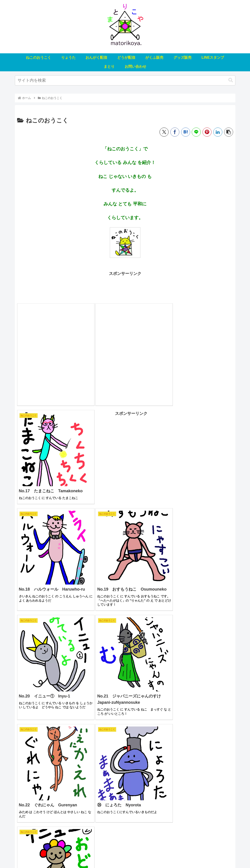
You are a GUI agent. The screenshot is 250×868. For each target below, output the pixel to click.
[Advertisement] (125, 288)
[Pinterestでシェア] (207, 132)
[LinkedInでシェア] (218, 132)
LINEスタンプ (171, 854)
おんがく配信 (85, 854)
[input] (125, 80)
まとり (190, 854)
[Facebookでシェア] (175, 132)
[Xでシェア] (164, 132)
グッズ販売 (148, 854)
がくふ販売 (128, 854)
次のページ (125, 802)
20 (137, 819)
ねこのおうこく (43, 854)
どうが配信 (107, 854)
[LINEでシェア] (196, 132)
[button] (231, 80)
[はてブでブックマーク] (186, 132)
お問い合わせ (209, 854)
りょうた (65, 854)
